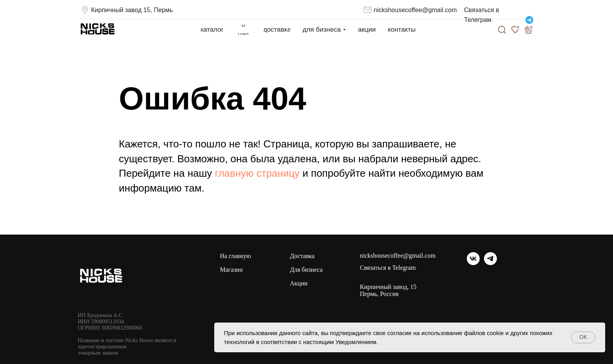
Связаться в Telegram (388, 268)
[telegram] (490, 263)
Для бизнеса (306, 270)
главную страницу (257, 173)
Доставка (302, 256)
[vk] (473, 263)
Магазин (231, 270)
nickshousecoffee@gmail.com (415, 10)
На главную (236, 256)
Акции (299, 283)
